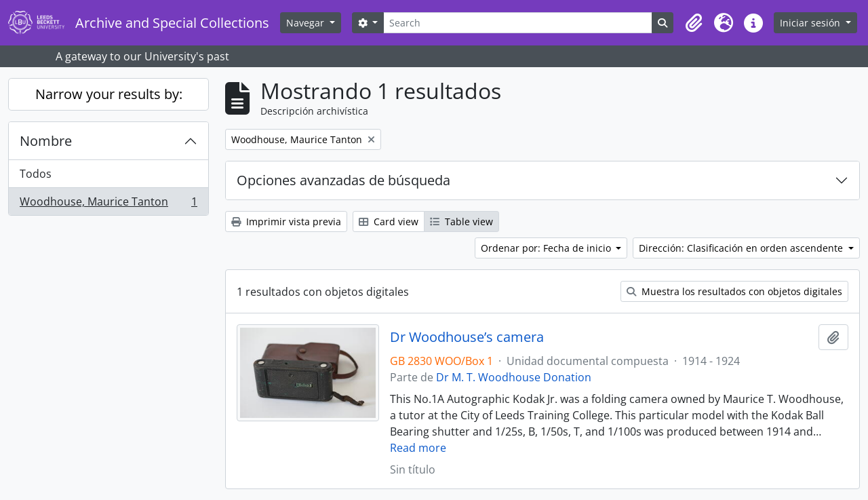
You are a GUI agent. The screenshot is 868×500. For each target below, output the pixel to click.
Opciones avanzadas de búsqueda (343, 180)
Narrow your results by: (109, 94)
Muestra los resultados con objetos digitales (734, 291)
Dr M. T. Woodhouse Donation (514, 377)
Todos (36, 174)
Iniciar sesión (811, 23)
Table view (461, 222)
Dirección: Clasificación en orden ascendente (742, 248)
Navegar (307, 23)
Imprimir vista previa (286, 222)
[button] (694, 23)
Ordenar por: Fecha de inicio (547, 248)
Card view (389, 222)
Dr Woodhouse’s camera (467, 337)
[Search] (518, 23)
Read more (418, 448)
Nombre (46, 141)
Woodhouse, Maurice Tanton (108, 204)
